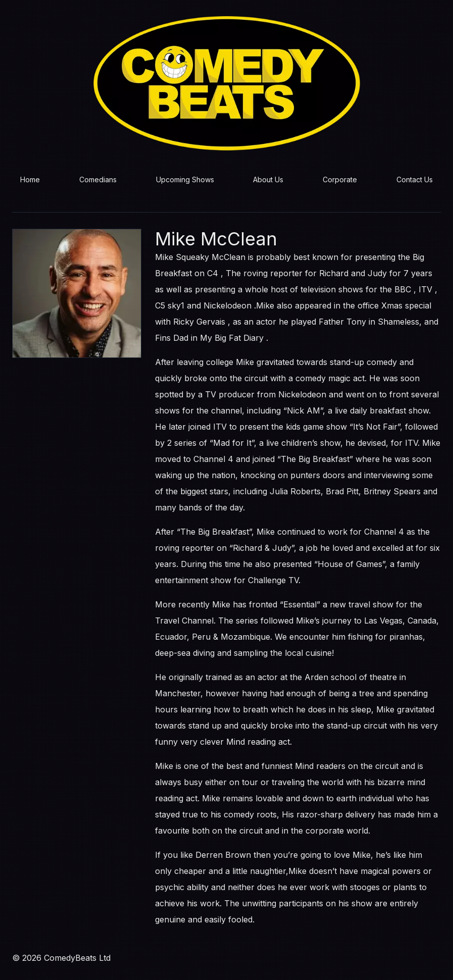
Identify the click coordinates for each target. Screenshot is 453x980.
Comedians (98, 179)
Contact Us (415, 179)
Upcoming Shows (185, 179)
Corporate (340, 179)
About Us (268, 179)
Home (30, 179)
